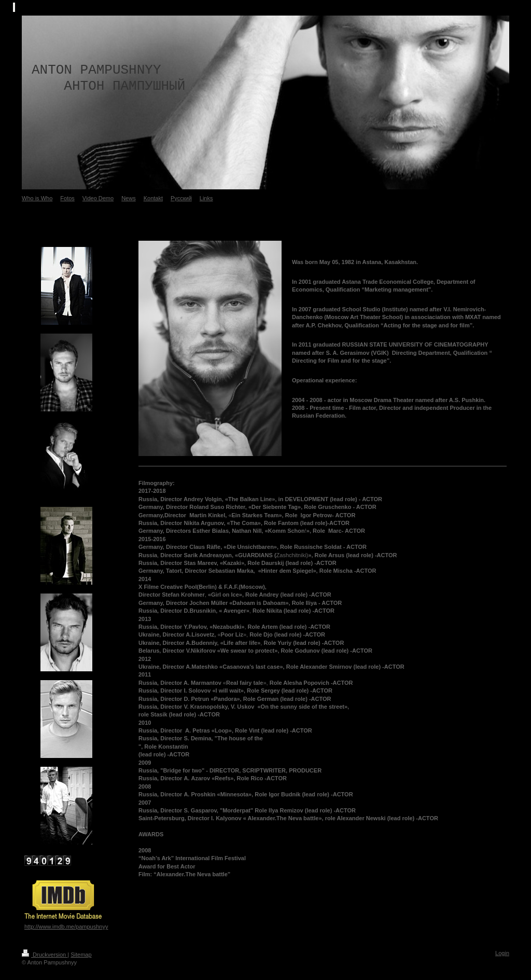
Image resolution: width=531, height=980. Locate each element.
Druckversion (45, 955)
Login (502, 953)
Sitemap (81, 955)
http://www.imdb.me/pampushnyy (66, 927)
